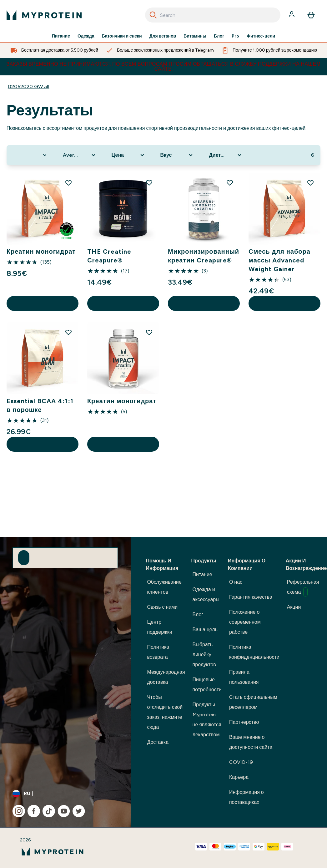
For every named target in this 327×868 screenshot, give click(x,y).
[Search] (153, 15)
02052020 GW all (29, 86)
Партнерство (244, 722)
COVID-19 (241, 762)
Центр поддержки (159, 627)
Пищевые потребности (207, 685)
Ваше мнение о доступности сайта (251, 742)
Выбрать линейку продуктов (204, 655)
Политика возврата (158, 652)
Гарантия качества (251, 597)
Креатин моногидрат (41, 251)
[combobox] (213, 15)
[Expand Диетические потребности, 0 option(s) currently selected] (226, 155)
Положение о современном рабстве (245, 622)
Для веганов (163, 36)
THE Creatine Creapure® (109, 256)
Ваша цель (205, 629)
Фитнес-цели (261, 36)
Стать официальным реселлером (253, 702)
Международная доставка (166, 677)
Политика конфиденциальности (254, 652)
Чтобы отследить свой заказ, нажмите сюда (165, 712)
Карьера (239, 777)
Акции (294, 607)
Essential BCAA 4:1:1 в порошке (40, 405)
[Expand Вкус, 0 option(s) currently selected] (177, 155)
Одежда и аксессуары (206, 594)
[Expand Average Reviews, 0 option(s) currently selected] (80, 155)
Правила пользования (244, 677)
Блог (219, 36)
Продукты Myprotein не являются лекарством (207, 720)
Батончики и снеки (122, 36)
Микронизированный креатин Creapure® (204, 256)
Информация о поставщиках (247, 797)
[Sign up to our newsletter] (24, 558)
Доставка (158, 742)
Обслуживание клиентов (164, 587)
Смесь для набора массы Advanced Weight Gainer (279, 260)
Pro (235, 36)
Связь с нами (162, 607)
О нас (236, 582)
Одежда (86, 36)
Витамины (195, 36)
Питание (61, 36)
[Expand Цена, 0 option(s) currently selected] (128, 155)
